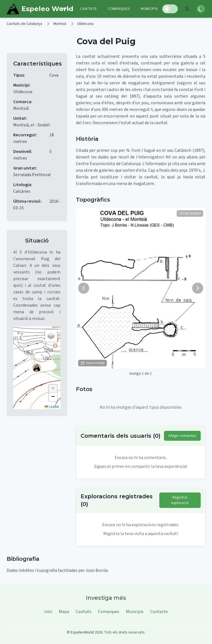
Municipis (149, 9)
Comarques (119, 9)
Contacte (159, 612)
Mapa (64, 9)
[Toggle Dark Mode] (170, 9)
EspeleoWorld (82, 632)
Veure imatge (92, 363)
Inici (48, 612)
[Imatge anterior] (84, 288)
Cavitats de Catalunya (24, 24)
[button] (37, 368)
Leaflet (52, 407)
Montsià (60, 24)
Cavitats (88, 9)
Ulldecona (85, 24)
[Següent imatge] (198, 288)
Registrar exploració (180, 500)
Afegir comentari (182, 436)
